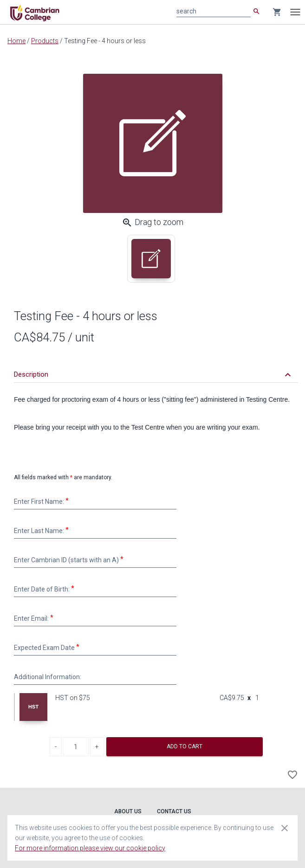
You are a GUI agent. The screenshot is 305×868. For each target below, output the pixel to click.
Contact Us (174, 811)
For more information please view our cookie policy (90, 848)
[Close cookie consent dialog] (285, 828)
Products (45, 41)
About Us (128, 811)
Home (16, 41)
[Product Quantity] (76, 747)
